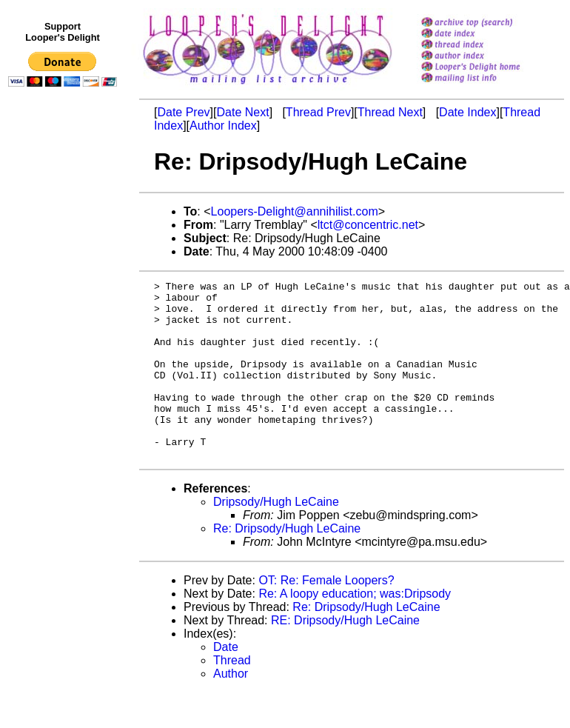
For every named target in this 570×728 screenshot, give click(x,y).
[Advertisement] (65, 398)
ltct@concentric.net (368, 225)
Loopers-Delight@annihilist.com (295, 211)
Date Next (242, 112)
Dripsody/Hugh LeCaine (276, 537)
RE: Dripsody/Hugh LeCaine (345, 656)
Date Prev (183, 112)
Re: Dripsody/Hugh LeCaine (287, 564)
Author (231, 709)
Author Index (223, 126)
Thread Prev (318, 112)
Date (226, 682)
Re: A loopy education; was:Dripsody (355, 629)
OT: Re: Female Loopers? (326, 616)
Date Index (467, 112)
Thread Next (390, 112)
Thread (232, 696)
